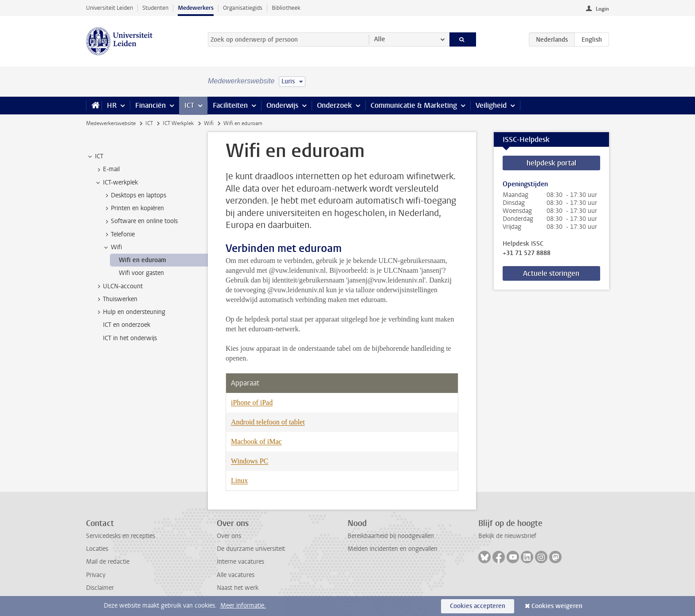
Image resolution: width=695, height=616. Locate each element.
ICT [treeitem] (95, 157)
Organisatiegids (243, 8)
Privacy (96, 575)
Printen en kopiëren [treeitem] (133, 208)
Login (602, 9)
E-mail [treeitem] (107, 169)
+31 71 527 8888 (527, 253)
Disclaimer (100, 588)
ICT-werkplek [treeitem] (116, 183)
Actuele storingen (551, 273)
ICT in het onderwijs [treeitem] (130, 338)
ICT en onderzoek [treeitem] (127, 325)
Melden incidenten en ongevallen (392, 549)
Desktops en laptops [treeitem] (134, 196)
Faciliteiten (230, 105)
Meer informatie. (243, 606)
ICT (189, 105)
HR (112, 105)
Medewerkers (196, 8)
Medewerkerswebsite (111, 123)
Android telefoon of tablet (268, 422)
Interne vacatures (240, 562)
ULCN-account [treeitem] (119, 286)
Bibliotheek (286, 8)
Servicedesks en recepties (121, 536)
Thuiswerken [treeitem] (116, 299)
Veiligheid (491, 105)
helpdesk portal (551, 163)
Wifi (209, 123)
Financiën (150, 105)
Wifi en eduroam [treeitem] (143, 260)
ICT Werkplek (178, 123)
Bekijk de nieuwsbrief (507, 536)
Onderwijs (282, 105)
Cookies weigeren (557, 606)
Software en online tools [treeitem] (140, 221)
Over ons (229, 536)
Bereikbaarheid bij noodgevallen (391, 536)
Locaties (97, 549)
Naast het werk (238, 588)
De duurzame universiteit (251, 549)
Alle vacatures (236, 575)
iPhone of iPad (252, 402)
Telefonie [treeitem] (119, 235)
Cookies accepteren (478, 606)
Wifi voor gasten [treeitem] (141, 273)
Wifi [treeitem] (112, 247)
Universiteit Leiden (109, 8)
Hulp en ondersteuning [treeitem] (130, 312)
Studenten (155, 8)
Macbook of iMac (256, 441)
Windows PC (250, 461)
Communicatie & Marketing (414, 105)
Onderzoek (334, 105)
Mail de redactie (108, 562)
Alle (380, 39)
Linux (239, 481)
